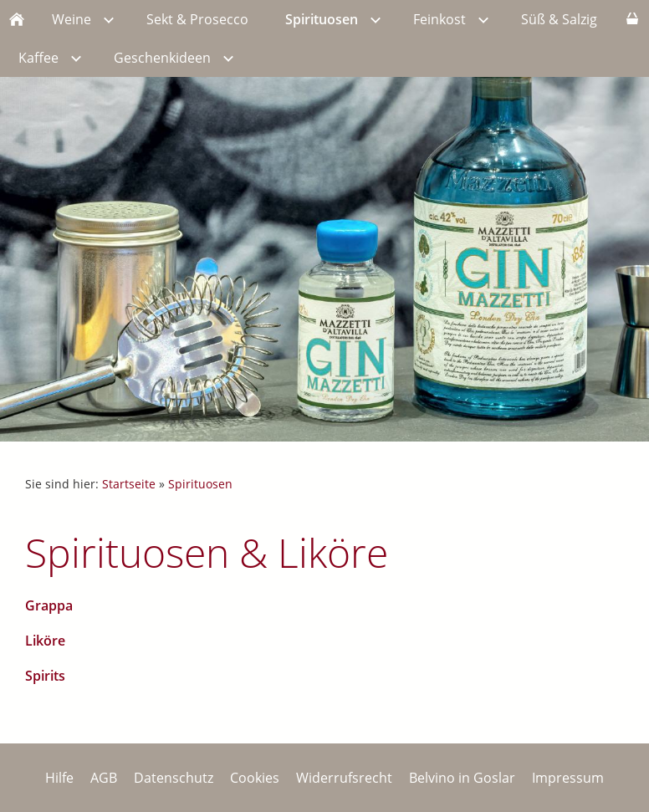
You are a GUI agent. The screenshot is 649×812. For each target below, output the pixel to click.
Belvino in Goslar (462, 778)
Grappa (49, 605)
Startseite (129, 484)
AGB (104, 778)
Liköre (45, 641)
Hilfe (59, 778)
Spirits (45, 676)
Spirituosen (200, 484)
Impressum (568, 778)
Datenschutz (174, 778)
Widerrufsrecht (344, 778)
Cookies (255, 778)
